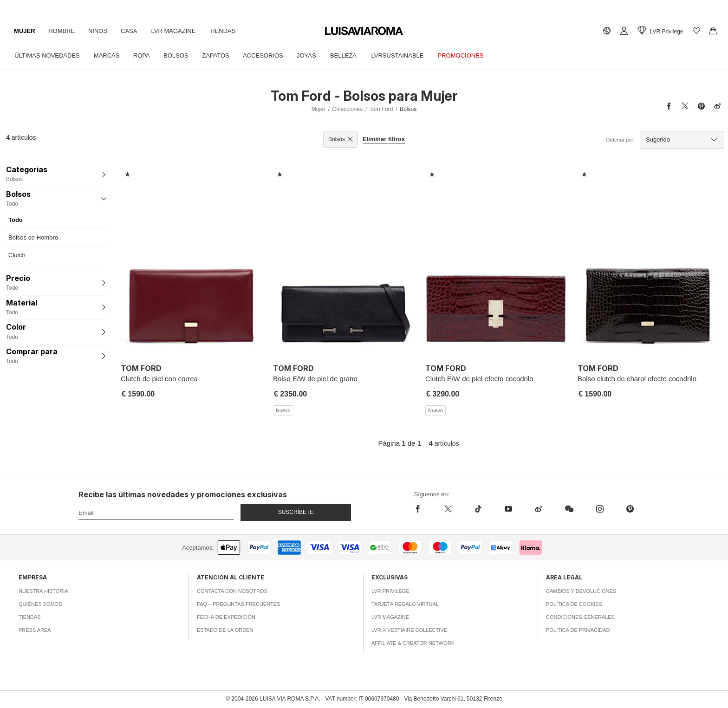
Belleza (349, 55)
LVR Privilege (390, 591)
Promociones (468, 55)
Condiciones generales (580, 617)
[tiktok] (478, 509)
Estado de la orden (225, 630)
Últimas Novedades (48, 55)
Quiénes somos (40, 604)
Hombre (63, 31)
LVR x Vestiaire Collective (409, 630)
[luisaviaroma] (364, 31)
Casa (132, 31)
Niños (100, 31)
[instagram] (600, 509)
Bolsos (179, 55)
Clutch (17, 255)
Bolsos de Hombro (33, 237)
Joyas (312, 55)
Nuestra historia (43, 591)
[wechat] (569, 509)
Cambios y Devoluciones (581, 591)
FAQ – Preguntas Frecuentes (239, 604)
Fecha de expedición (226, 617)
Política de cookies (574, 604)
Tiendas (227, 31)
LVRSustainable (404, 55)
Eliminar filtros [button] (384, 139)
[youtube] (508, 509)
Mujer (25, 31)
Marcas (108, 55)
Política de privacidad (578, 630)
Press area (35, 630)
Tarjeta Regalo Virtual (405, 604)
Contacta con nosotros (232, 591)
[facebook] (424, 509)
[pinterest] (630, 509)
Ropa (143, 55)
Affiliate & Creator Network (413, 643)
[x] (448, 509)
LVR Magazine (177, 31)
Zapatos (219, 55)
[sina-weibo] (538, 509)
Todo (16, 220)
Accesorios (268, 55)
